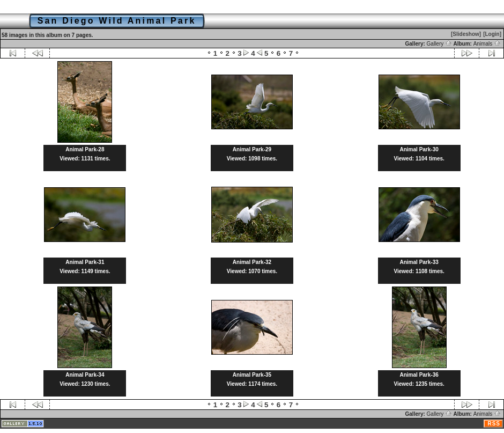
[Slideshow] (466, 34)
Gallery (439, 44)
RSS (494, 424)
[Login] (492, 34)
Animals (487, 44)
